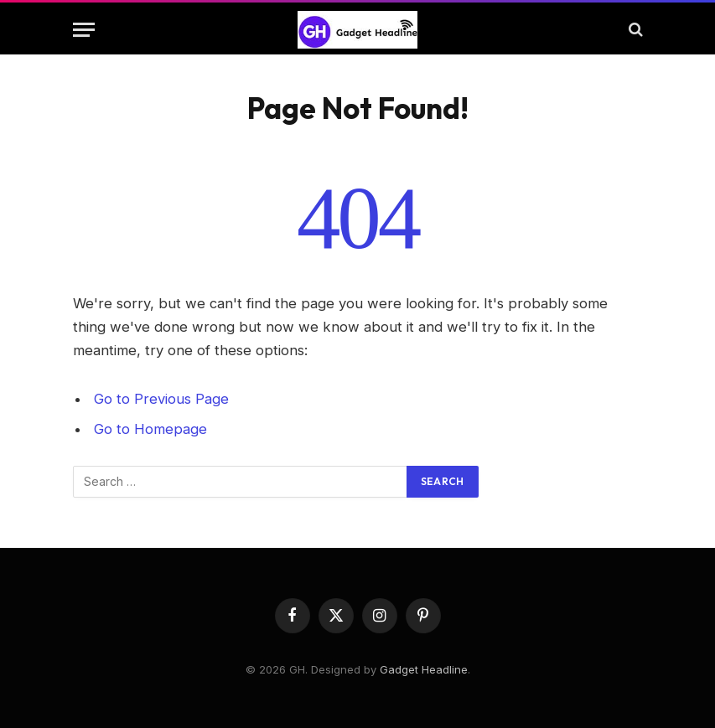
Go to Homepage (150, 429)
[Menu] (84, 30)
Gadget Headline (424, 669)
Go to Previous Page (161, 399)
